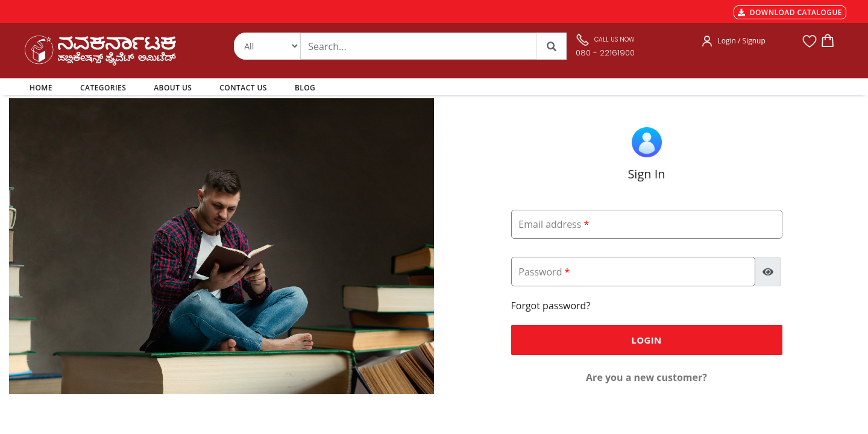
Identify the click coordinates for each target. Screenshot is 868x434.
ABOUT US (173, 88)
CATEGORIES (103, 88)
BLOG (305, 88)
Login (646, 340)
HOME (43, 87)
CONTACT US (243, 88)
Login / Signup (742, 41)
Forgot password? (551, 306)
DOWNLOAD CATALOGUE (790, 12)
